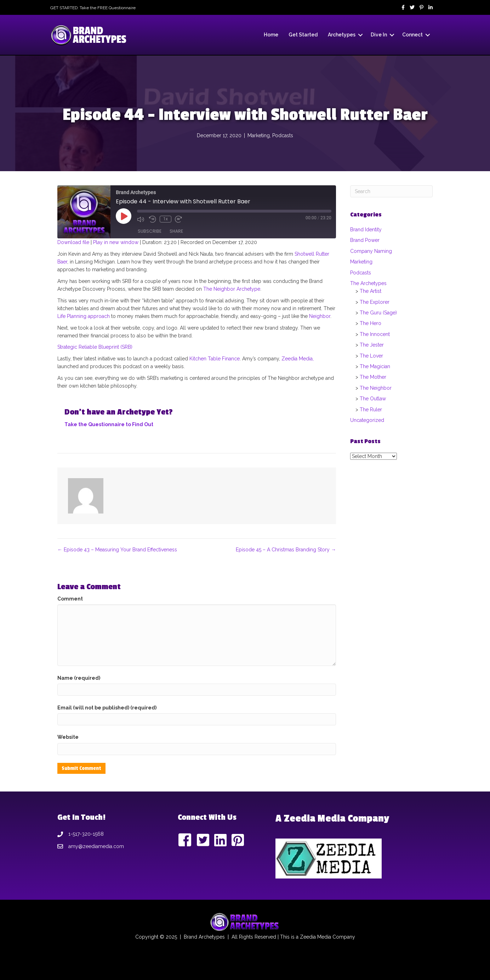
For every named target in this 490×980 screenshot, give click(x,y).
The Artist (371, 291)
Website (68, 737)
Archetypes (342, 35)
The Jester (372, 345)
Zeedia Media (315, 937)
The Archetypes (368, 283)
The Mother (373, 377)
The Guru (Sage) (378, 313)
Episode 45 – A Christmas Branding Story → (286, 550)
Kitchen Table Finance (215, 359)
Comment (70, 599)
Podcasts (283, 135)
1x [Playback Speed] (166, 219)
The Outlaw (373, 399)
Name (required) (79, 678)
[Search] (391, 191)
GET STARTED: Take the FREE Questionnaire (93, 8)
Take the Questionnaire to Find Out (109, 424)
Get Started (303, 35)
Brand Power (365, 240)
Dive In (379, 35)
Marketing (259, 135)
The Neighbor (376, 388)
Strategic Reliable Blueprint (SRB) (95, 347)
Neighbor (320, 316)
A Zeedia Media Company (332, 819)
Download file (73, 242)
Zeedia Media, (297, 359)
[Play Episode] (124, 216)
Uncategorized (367, 420)
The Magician (375, 366)
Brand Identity (366, 230)
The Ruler (371, 410)
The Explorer (375, 302)
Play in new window (116, 242)
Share (176, 231)
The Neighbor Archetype (232, 289)
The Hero (371, 323)
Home (271, 35)
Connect (412, 35)
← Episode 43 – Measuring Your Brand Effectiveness (117, 550)
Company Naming (371, 251)
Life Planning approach (84, 316)
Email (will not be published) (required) (107, 708)
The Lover (371, 356)
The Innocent (375, 334)
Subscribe (150, 231)
